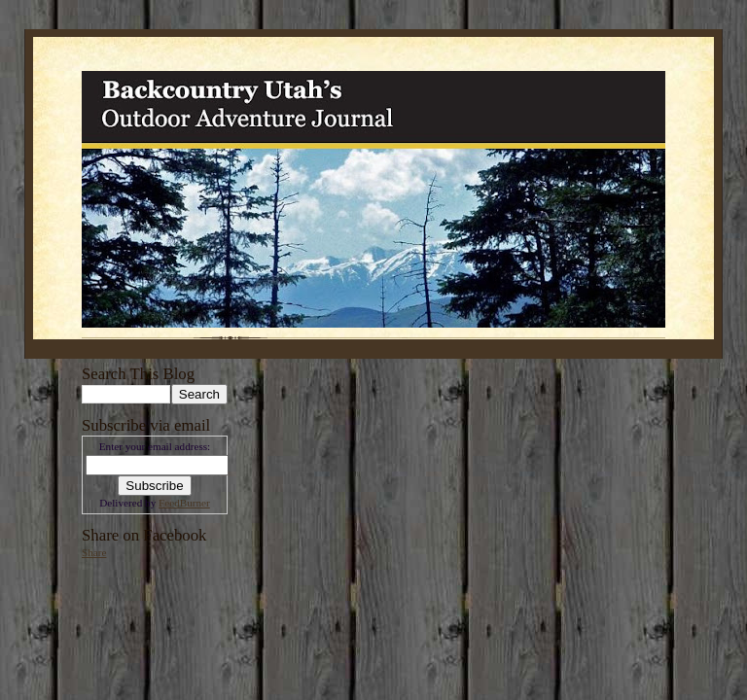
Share (94, 552)
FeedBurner (184, 503)
